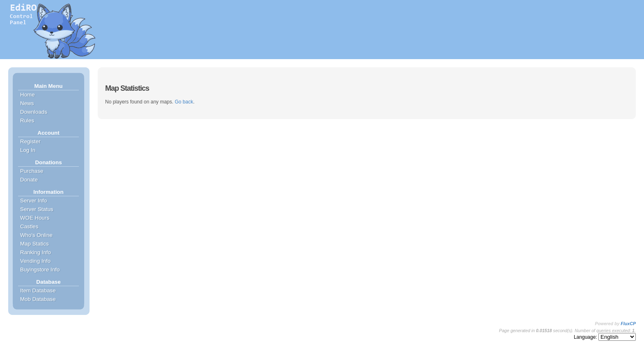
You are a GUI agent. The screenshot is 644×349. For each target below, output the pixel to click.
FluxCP (628, 324)
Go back (184, 102)
